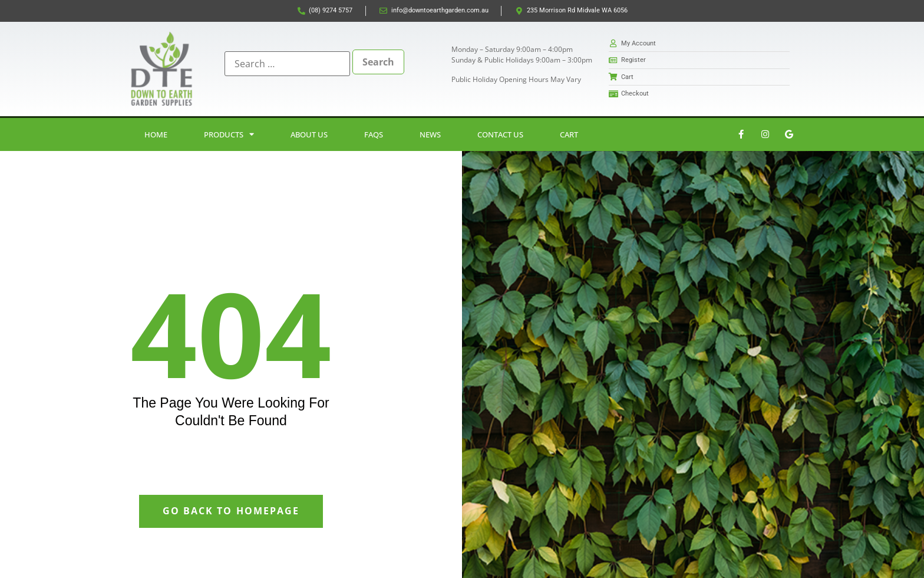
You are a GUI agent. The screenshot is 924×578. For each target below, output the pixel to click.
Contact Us (500, 134)
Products (229, 134)
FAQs (374, 134)
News (430, 134)
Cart (569, 134)
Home (156, 134)
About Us (309, 134)
